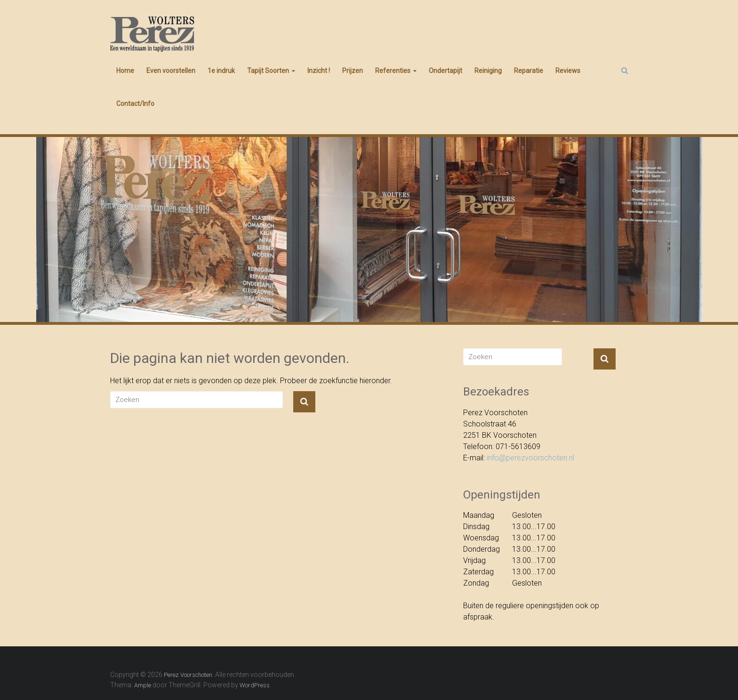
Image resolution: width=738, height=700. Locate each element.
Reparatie (529, 71)
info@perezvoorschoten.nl (530, 458)
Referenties (393, 71)
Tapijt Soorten (268, 71)
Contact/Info (135, 104)
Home (125, 71)
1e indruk (221, 71)
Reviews (568, 71)
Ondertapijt (445, 71)
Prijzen (353, 71)
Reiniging (488, 71)
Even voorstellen (171, 71)
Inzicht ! (319, 71)
